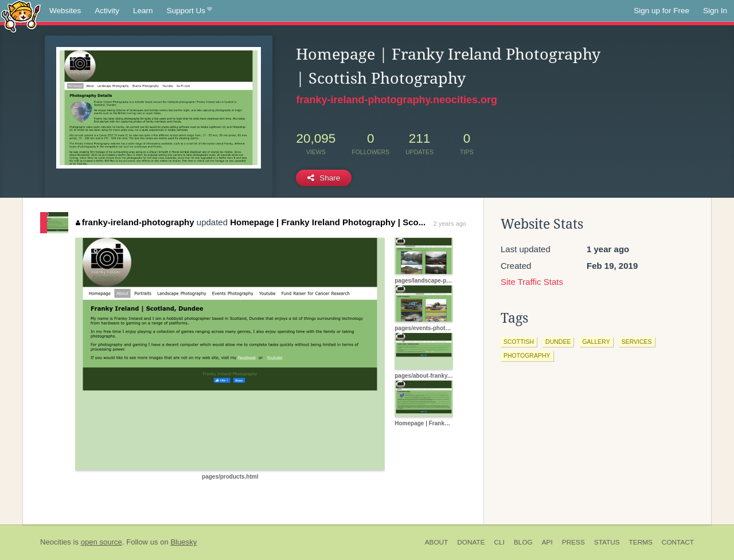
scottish (519, 342)
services (637, 342)
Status (607, 542)
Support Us (190, 11)
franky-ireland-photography (135, 222)
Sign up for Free (661, 11)
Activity (107, 11)
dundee (558, 342)
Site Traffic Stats (532, 282)
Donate (471, 542)
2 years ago (450, 224)
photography (527, 355)
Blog (523, 542)
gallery (596, 342)
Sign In (715, 11)
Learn (143, 11)
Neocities (56, 542)
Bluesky (183, 542)
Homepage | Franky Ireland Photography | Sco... (328, 222)
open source (101, 542)
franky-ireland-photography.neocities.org (397, 100)
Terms (641, 542)
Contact (678, 542)
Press (573, 542)
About (437, 542)
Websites (65, 11)
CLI (499, 542)
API (547, 542)
